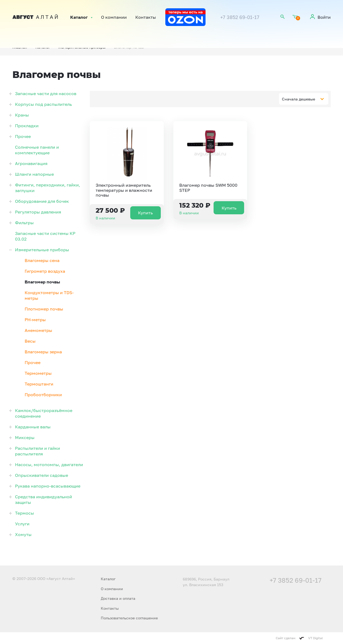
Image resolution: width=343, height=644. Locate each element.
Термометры (38, 373)
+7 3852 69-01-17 (240, 17)
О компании (114, 17)
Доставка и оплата (118, 598)
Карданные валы (33, 427)
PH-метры (35, 320)
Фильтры (24, 223)
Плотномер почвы (44, 309)
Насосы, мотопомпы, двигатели (49, 465)
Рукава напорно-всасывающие (48, 486)
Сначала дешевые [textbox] (299, 99)
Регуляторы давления (38, 212)
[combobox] (304, 99)
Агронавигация (31, 163)
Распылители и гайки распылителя (38, 451)
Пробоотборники (43, 395)
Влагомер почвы (42, 282)
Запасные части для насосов (46, 93)
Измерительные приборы (42, 250)
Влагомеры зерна (43, 352)
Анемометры (38, 330)
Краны (22, 115)
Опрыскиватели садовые (42, 475)
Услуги (22, 524)
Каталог (79, 17)
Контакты (146, 17)
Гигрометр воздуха (45, 271)
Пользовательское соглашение (129, 618)
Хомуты (23, 534)
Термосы (25, 513)
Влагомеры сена (42, 260)
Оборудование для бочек (42, 201)
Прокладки (27, 126)
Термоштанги (39, 384)
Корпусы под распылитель (43, 104)
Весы (30, 341)
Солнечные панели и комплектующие (37, 150)
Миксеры (25, 437)
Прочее (23, 136)
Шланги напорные (34, 174)
